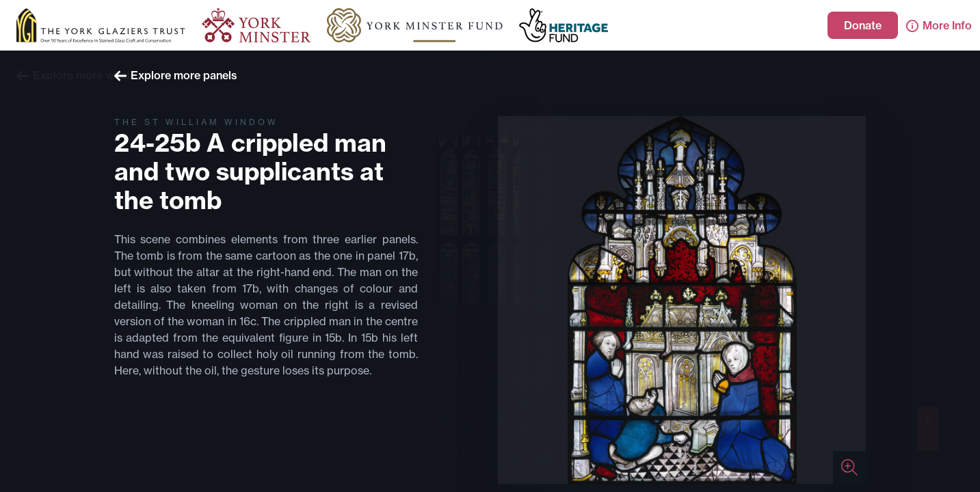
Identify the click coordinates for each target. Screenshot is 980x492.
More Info (939, 25)
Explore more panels (176, 75)
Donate (863, 25)
